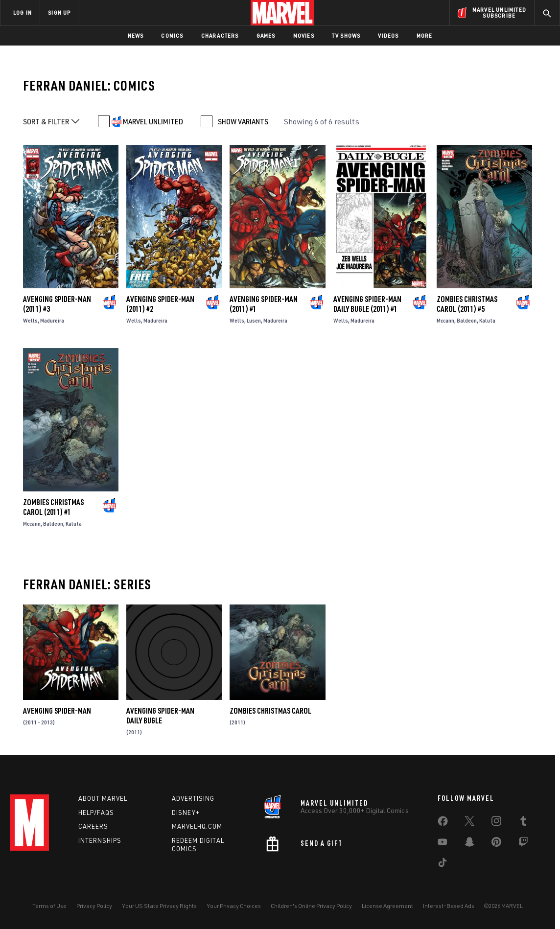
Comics (172, 35)
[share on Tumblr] (523, 823)
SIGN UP (59, 12)
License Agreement (387, 906)
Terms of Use (49, 906)
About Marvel (103, 798)
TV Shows (346, 35)
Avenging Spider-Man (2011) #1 (264, 304)
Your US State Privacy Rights (159, 906)
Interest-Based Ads (449, 906)
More (425, 35)
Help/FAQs (96, 813)
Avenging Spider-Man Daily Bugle (160, 716)
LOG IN (23, 12)
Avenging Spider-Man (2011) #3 (57, 304)
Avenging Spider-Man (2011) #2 (160, 304)
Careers (93, 826)
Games (266, 35)
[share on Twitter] (469, 823)
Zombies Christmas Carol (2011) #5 (467, 304)
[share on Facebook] (443, 823)
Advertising (193, 798)
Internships (100, 840)
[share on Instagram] (496, 823)
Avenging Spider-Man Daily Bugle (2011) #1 (367, 304)
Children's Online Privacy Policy (311, 906)
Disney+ (186, 813)
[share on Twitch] (523, 844)
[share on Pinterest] (496, 844)
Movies (304, 35)
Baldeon (467, 320)
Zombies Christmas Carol (270, 711)
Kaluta (487, 320)
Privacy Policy (94, 906)
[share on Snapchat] (469, 844)
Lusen (254, 320)
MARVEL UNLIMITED (153, 121)
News (136, 35)
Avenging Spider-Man (57, 711)
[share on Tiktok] (443, 864)
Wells (30, 320)
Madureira (52, 320)
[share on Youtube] (443, 844)
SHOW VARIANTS (243, 121)
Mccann (445, 320)
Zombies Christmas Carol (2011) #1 (53, 507)
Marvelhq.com (197, 826)
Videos (388, 35)
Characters (220, 35)
